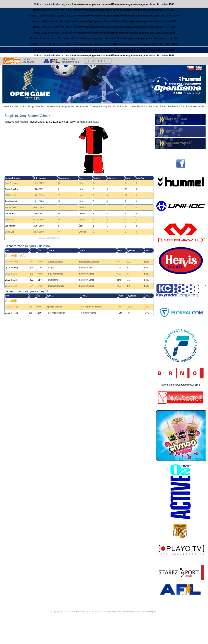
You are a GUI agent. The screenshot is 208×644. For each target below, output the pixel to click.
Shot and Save (157, 107)
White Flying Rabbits (89, 262)
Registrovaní (193, 107)
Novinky (8, 107)
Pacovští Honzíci (56, 286)
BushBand (53, 280)
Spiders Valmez (56, 262)
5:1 (128, 280)
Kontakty (118, 107)
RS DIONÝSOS (116, 611)
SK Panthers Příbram (91, 307)
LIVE (146, 262)
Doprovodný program (58, 107)
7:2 (128, 262)
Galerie (81, 107)
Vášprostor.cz (79, 611)
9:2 (128, 286)
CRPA (51, 268)
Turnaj (19, 107)
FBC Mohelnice (55, 274)
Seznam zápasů (179, 143)
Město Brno (136, 107)
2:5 (128, 268)
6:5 (128, 274)
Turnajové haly (99, 107)
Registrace (174, 107)
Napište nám (176, 119)
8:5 (129, 313)
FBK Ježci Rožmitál (56, 313)
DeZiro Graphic (149, 611)
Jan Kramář (21, 122)
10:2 (130, 307)
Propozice (34, 107)
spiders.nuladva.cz (88, 122)
